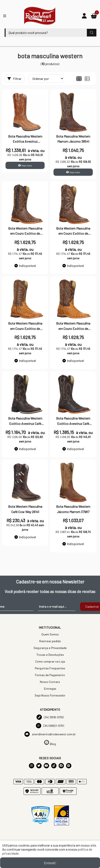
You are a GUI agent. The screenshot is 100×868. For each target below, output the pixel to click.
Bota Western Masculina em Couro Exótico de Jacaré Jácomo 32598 (73, 326)
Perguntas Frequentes (50, 668)
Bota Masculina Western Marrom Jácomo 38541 (73, 139)
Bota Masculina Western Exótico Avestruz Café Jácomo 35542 (73, 421)
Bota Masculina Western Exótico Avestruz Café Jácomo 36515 (25, 421)
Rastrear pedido (50, 641)
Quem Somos (50, 634)
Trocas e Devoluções (50, 655)
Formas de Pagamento (50, 675)
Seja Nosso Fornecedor (50, 695)
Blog (50, 743)
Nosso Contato (50, 682)
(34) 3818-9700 (50, 717)
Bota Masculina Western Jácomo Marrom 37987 (73, 509)
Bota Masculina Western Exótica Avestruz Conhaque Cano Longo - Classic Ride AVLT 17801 (25, 139)
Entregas (50, 689)
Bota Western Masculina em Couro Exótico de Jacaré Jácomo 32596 (73, 231)
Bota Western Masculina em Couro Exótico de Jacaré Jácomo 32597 (25, 326)
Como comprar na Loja (50, 661)
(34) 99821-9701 (50, 726)
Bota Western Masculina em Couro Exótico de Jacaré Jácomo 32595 (25, 231)
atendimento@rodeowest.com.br (50, 734)
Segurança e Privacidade (50, 648)
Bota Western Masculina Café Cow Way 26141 (25, 509)
